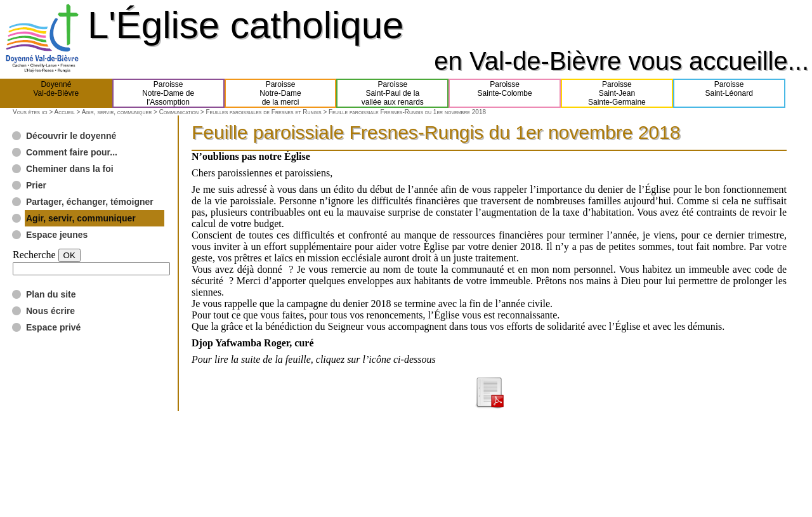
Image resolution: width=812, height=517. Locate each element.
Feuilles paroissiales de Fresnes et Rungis (263, 112)
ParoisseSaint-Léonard (729, 93)
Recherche (34, 255)
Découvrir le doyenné (71, 136)
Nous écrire (50, 311)
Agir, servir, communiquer (117, 112)
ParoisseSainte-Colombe (505, 93)
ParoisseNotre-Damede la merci (280, 93)
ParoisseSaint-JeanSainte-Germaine (617, 93)
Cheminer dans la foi (70, 169)
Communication (179, 112)
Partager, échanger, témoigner (90, 202)
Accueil (64, 112)
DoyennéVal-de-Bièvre (56, 93)
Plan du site (51, 294)
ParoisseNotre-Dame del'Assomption (168, 93)
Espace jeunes (57, 235)
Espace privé (53, 327)
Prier (36, 185)
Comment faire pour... (72, 152)
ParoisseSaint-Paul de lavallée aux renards (393, 93)
